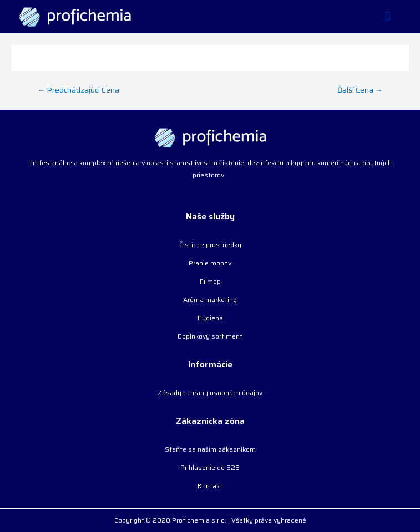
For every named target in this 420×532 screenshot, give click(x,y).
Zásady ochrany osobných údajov (210, 393)
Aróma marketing (210, 300)
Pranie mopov (210, 263)
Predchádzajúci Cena (79, 90)
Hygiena (210, 318)
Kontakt (210, 486)
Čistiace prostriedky (210, 245)
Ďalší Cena (360, 90)
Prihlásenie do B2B (210, 467)
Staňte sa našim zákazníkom (210, 449)
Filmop (210, 281)
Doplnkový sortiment (210, 336)
